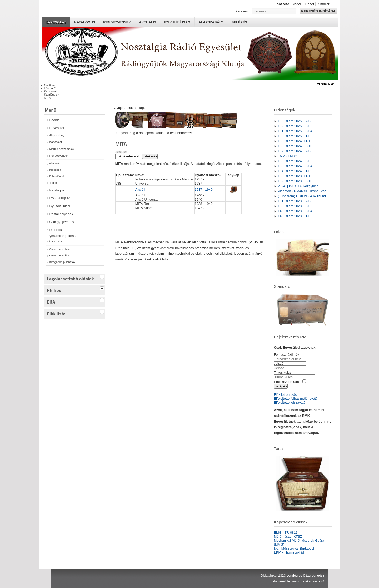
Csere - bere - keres (60, 249)
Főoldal (55, 120)
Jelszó (278, 364)
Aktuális (148, 22)
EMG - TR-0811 (286, 533)
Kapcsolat (56, 22)
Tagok (53, 183)
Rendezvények (117, 22)
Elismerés (55, 164)
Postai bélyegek (61, 214)
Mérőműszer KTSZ (288, 537)
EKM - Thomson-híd (289, 552)
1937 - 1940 (203, 189)
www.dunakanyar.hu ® (308, 581)
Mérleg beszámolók (62, 149)
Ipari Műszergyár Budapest (294, 548)
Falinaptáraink (57, 176)
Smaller (324, 4)
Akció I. (141, 189)
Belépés (239, 22)
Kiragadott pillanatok (63, 262)
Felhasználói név (286, 355)
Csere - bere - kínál (60, 255)
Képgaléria (55, 170)
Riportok (56, 230)
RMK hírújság (177, 22)
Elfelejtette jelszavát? (290, 402)
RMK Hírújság (60, 198)
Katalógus (85, 22)
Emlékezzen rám (286, 382)
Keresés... (243, 11)
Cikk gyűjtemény (62, 222)
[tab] (103, 276)
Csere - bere (57, 241)
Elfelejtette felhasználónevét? (296, 399)
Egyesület (57, 128)
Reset (310, 4)
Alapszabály (211, 22)
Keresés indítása (318, 11)
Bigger (296, 4)
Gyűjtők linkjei (60, 206)
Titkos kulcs (282, 372)
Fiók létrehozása (286, 395)
